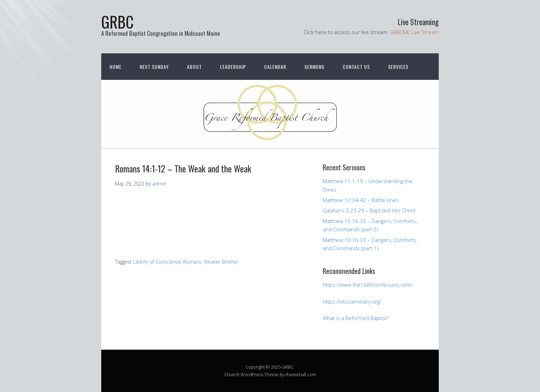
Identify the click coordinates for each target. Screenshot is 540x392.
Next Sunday (154, 67)
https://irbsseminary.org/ (352, 301)
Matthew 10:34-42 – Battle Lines (361, 200)
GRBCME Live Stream (414, 32)
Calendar (275, 67)
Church (232, 374)
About (194, 67)
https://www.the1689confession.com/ (367, 285)
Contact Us (356, 67)
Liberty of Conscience (157, 262)
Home (116, 67)
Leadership (233, 67)
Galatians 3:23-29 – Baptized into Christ (369, 210)
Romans (192, 262)
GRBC (117, 22)
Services (398, 67)
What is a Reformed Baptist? (356, 318)
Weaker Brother (221, 262)
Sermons (314, 67)
